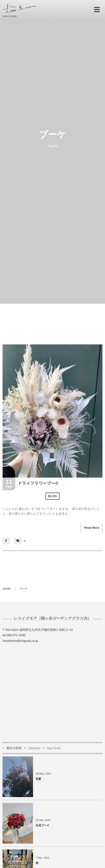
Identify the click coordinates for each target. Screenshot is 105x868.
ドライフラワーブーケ (38, 484)
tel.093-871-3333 (14, 635)
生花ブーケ (43, 826)
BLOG (52, 496)
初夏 (38, 779)
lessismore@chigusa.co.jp (20, 641)
